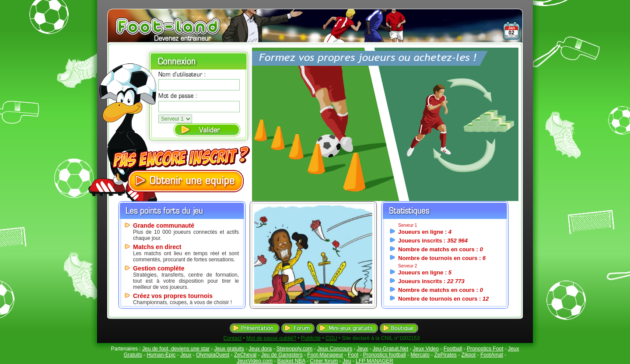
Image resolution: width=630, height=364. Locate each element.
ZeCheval (245, 355)
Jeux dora (260, 349)
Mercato (420, 355)
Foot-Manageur (325, 355)
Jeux (362, 349)
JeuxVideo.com (255, 361)
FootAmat (492, 355)
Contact (233, 338)
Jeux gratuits (229, 349)
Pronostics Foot (485, 349)
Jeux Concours (335, 349)
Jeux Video (426, 349)
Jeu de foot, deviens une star (176, 349)
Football (453, 349)
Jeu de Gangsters (282, 355)
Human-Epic (161, 355)
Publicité (311, 338)
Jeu (347, 361)
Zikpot (469, 355)
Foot (353, 355)
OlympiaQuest (213, 355)
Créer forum (324, 361)
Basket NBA (291, 361)
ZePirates (445, 355)
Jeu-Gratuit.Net (390, 349)
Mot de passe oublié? (271, 338)
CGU (331, 338)
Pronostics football (385, 355)
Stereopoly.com (294, 349)
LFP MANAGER (374, 361)
